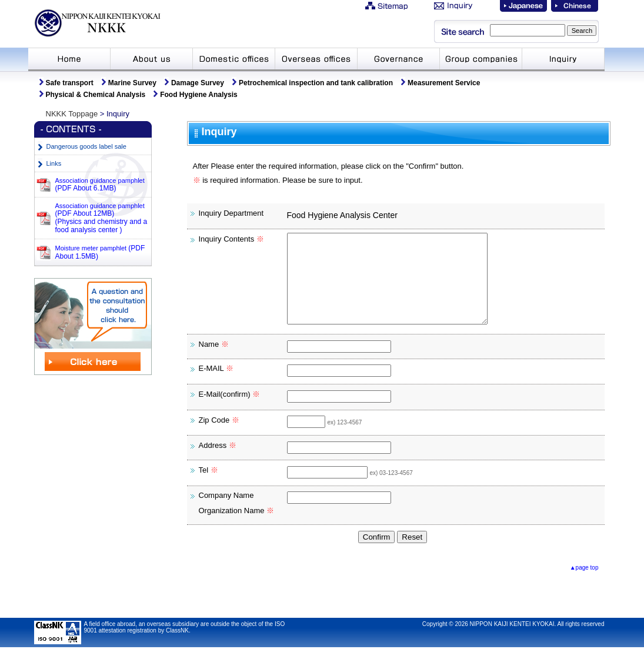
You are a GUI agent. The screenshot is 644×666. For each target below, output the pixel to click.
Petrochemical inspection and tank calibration (316, 83)
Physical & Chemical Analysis (96, 95)
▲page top (584, 585)
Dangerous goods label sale (86, 146)
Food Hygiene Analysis (199, 95)
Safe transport (70, 83)
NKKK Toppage (72, 114)
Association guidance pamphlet (100, 184)
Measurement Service (444, 83)
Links (54, 163)
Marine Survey (132, 83)
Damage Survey (198, 83)
